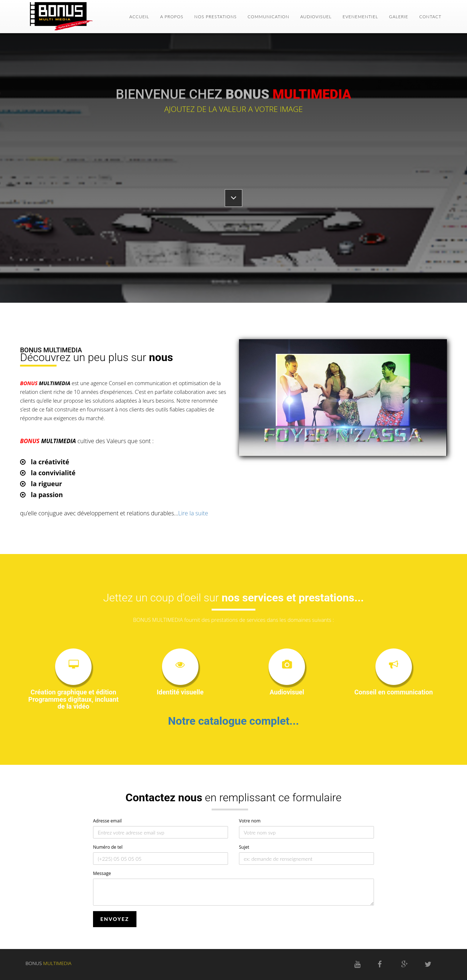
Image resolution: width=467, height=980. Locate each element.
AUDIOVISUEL (316, 16)
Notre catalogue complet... (234, 721)
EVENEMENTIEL (360, 16)
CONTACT (430, 16)
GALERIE (399, 16)
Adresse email (107, 821)
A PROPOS (172, 16)
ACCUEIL (139, 16)
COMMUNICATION (269, 16)
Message (102, 873)
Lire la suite (193, 513)
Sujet (244, 847)
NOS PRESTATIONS (216, 16)
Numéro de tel (108, 847)
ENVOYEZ (115, 919)
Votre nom (250, 821)
